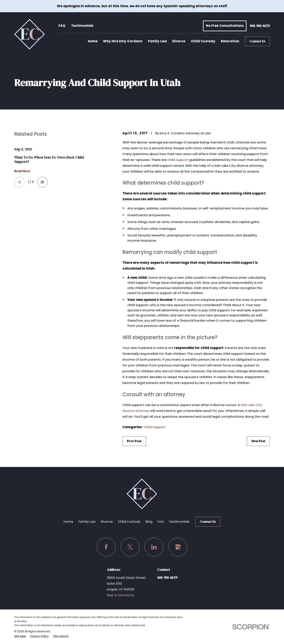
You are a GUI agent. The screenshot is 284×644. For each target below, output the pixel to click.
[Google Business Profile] (178, 547)
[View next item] (42, 182)
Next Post (258, 441)
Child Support (154, 427)
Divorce (107, 522)
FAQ (62, 26)
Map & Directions (120, 595)
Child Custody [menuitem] (203, 41)
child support (178, 160)
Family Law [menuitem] (157, 41)
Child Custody (129, 522)
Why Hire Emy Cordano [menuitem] (123, 41)
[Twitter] (130, 547)
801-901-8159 (260, 26)
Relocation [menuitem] (230, 41)
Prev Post (134, 441)
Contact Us (257, 41)
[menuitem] (20, 636)
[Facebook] (106, 547)
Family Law (87, 522)
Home (68, 522)
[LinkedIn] (154, 547)
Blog (149, 522)
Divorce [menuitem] (179, 41)
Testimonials (82, 26)
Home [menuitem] (93, 41)
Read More (22, 171)
